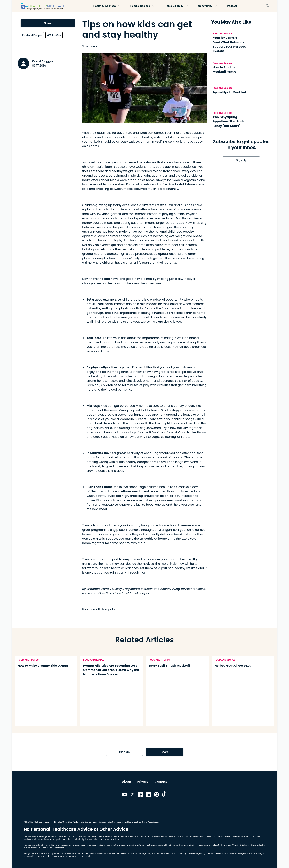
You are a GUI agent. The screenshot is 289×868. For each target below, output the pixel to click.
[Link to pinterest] (156, 795)
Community (207, 6)
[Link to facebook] (141, 795)
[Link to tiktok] (164, 795)
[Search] (268, 6)
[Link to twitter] (133, 795)
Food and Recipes (32, 35)
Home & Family (176, 6)
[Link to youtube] (125, 795)
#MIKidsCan (54, 35)
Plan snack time (99, 487)
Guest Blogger (43, 61)
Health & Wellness (107, 6)
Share (48, 23)
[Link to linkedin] (148, 795)
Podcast (232, 6)
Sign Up (241, 160)
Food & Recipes (142, 6)
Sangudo (108, 609)
